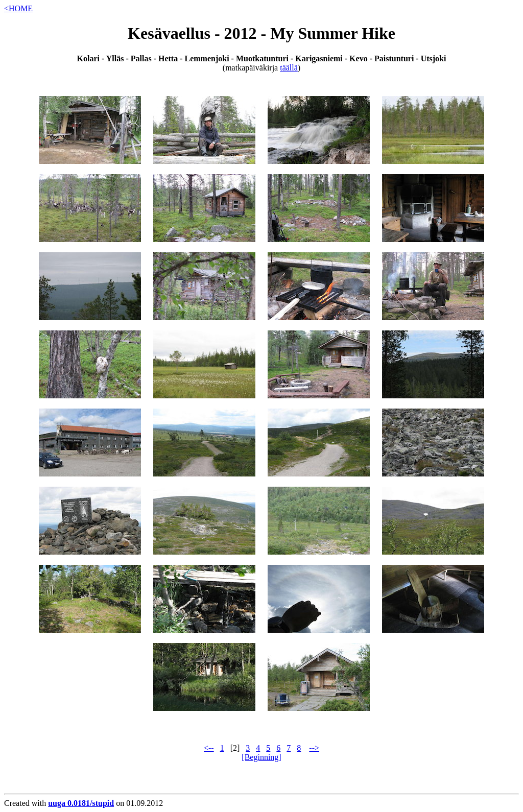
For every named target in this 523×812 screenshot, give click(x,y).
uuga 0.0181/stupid (81, 803)
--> (314, 748)
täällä (289, 68)
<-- (209, 748)
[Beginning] (261, 757)
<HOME (18, 8)
